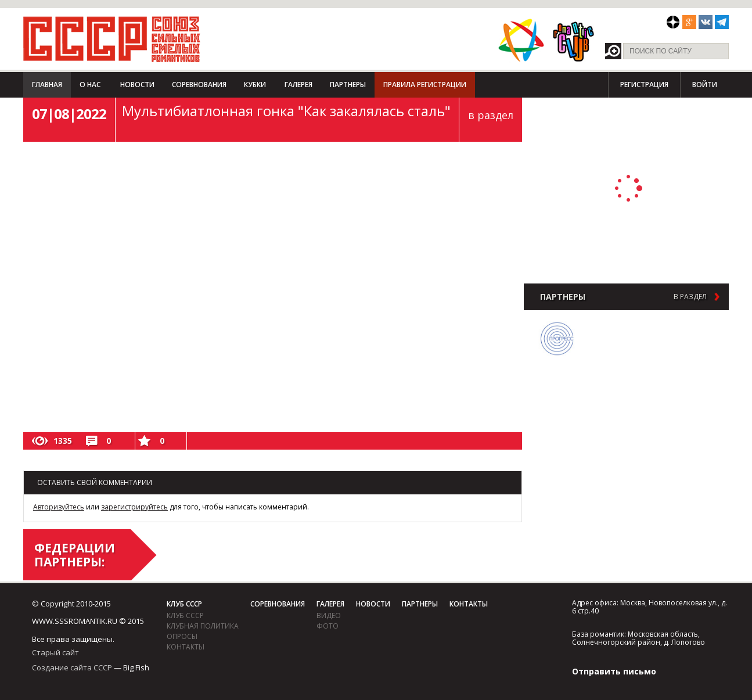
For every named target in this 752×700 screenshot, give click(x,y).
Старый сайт (55, 652)
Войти (705, 85)
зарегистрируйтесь (134, 507)
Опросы (182, 636)
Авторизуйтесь (59, 507)
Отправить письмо (614, 671)
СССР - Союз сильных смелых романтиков (112, 39)
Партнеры (348, 85)
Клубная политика (203, 626)
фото (328, 626)
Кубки (255, 85)
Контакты (186, 647)
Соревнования (199, 85)
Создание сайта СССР (72, 667)
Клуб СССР (184, 604)
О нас (90, 85)
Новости (137, 85)
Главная (47, 85)
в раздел (491, 115)
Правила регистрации (425, 85)
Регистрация (644, 85)
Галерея (298, 85)
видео (329, 615)
